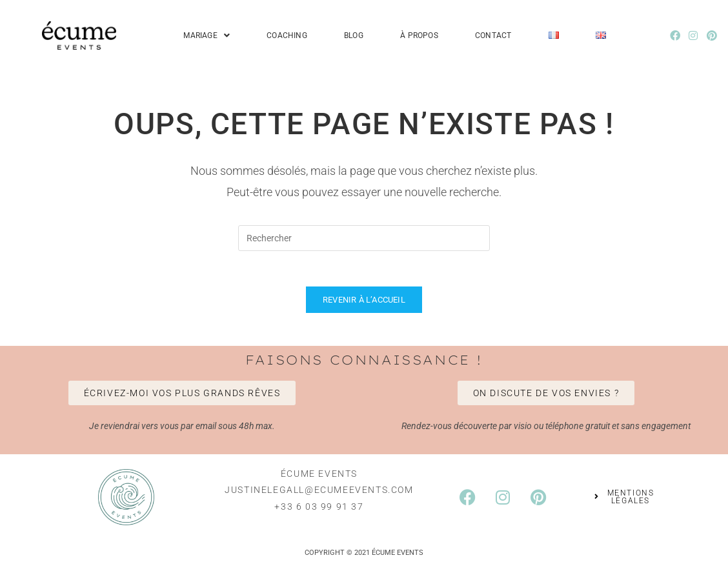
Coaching (287, 35)
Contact (493, 35)
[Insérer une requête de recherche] (364, 238)
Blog (354, 35)
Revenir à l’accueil (364, 304)
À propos (419, 35)
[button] (207, 35)
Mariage (207, 35)
